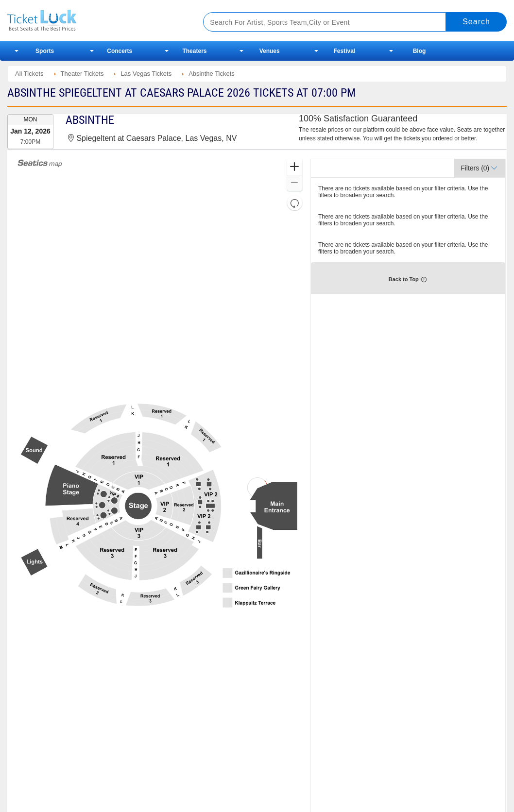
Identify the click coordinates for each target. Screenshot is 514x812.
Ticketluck (95, 21)
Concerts (120, 51)
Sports (45, 51)
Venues (270, 51)
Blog (420, 51)
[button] (295, 167)
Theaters (194, 51)
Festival (344, 51)
